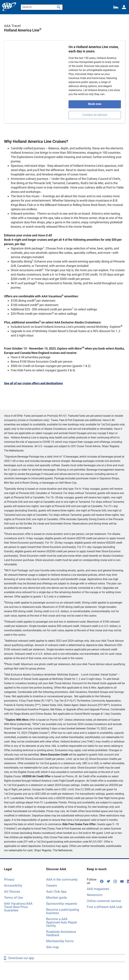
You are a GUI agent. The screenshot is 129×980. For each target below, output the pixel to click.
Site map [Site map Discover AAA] (52, 947)
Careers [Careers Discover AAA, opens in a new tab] (52, 885)
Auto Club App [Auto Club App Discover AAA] (56, 892)
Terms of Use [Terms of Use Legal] (14, 898)
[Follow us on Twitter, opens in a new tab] (109, 881)
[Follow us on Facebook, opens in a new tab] (102, 881)
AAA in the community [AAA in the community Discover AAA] (62, 879)
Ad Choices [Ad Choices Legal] (12, 892)
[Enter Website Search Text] (42, 7)
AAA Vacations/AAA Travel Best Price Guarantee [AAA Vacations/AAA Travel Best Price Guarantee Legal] (18, 907)
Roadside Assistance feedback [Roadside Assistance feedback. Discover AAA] (61, 933)
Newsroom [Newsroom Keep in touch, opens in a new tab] (95, 895)
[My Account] (124, 7)
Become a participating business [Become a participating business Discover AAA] (63, 911)
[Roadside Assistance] (116, 7)
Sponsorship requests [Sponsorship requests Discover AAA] (62, 904)
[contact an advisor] (95, 115)
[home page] (9, 7)
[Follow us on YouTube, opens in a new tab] (122, 881)
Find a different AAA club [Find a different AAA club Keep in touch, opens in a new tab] (105, 907)
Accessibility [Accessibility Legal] (13, 885)
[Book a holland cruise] (95, 104)
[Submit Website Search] (58, 6)
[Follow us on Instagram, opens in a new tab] (115, 881)
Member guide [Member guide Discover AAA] (57, 898)
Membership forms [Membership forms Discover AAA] (60, 941)
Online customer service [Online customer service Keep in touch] (104, 901)
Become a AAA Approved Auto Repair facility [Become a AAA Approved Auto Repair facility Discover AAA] (62, 922)
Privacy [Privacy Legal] (9, 879)
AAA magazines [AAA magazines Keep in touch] (98, 889)
